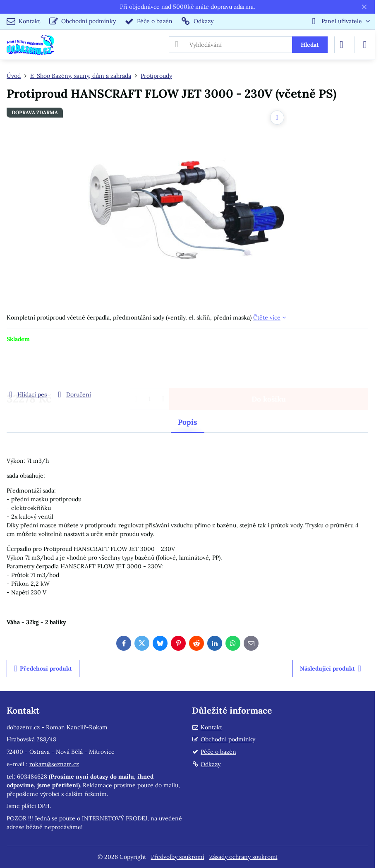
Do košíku (269, 367)
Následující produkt (331, 669)
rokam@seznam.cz (54, 764)
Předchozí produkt (43, 669)
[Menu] (365, 45)
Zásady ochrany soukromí (243, 857)
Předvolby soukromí (178, 857)
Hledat (310, 45)
